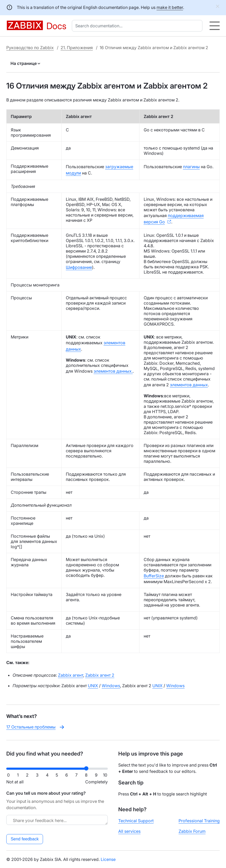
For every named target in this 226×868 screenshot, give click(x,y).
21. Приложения (77, 48)
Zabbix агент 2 (100, 675)
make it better (170, 7)
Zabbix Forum (192, 831)
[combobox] (138, 26)
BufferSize (154, 576)
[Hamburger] (215, 26)
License (108, 859)
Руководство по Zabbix (30, 48)
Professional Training (199, 821)
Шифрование (79, 267)
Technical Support (136, 821)
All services (129, 831)
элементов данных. (113, 371)
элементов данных (189, 385)
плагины (191, 167)
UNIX (93, 686)
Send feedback (25, 839)
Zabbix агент (71, 675)
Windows (111, 686)
